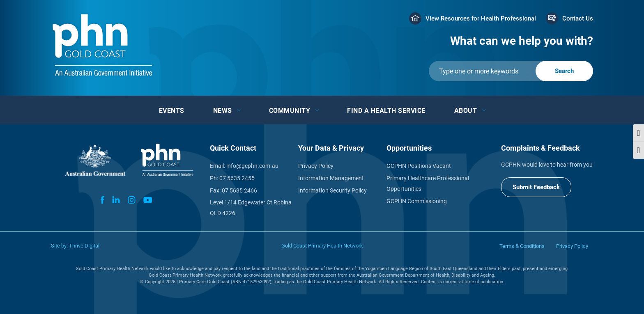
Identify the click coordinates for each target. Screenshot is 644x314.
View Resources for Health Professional (481, 18)
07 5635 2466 (239, 190)
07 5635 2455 (237, 178)
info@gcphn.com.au (252, 166)
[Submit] (511, 71)
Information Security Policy (332, 190)
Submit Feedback (536, 187)
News (223, 111)
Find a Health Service (386, 111)
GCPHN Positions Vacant (419, 166)
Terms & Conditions (522, 246)
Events (172, 111)
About (466, 111)
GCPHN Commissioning (417, 201)
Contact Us (578, 18)
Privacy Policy (316, 166)
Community (290, 111)
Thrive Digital (84, 246)
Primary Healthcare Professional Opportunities (428, 183)
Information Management (331, 178)
